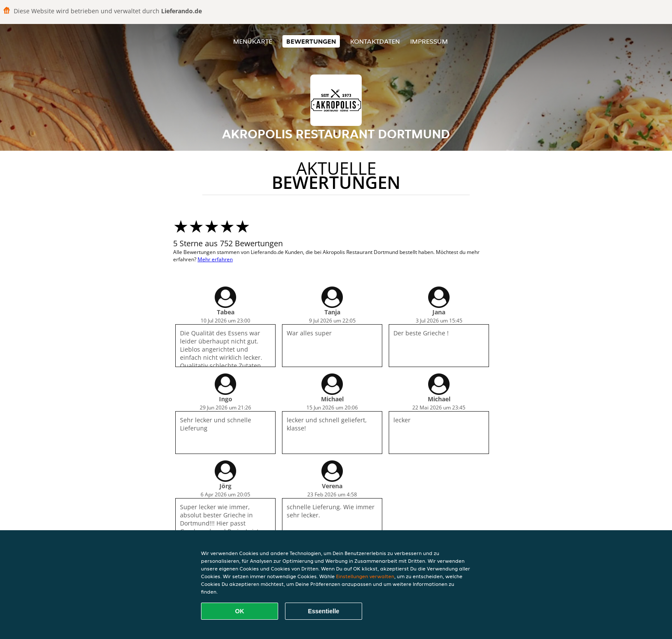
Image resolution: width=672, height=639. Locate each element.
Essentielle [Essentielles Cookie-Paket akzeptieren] (323, 611)
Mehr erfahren (215, 259)
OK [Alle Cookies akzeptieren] (240, 611)
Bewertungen (311, 41)
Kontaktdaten (375, 41)
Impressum (429, 41)
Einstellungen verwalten (365, 576)
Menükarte (253, 41)
